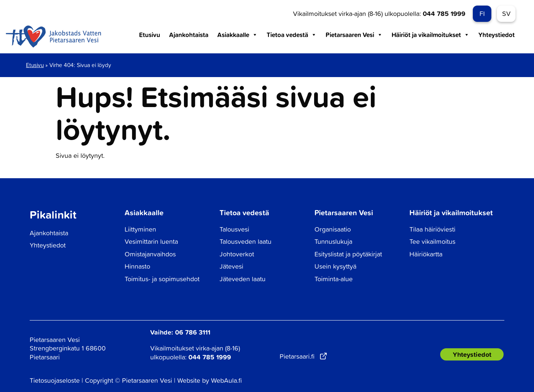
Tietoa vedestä (292, 35)
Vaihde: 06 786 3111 (180, 332)
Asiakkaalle (238, 35)
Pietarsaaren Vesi (354, 35)
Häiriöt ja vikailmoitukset (431, 35)
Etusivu (150, 35)
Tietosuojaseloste (55, 380)
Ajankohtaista (189, 35)
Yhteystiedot (497, 35)
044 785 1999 (444, 13)
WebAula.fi (226, 380)
